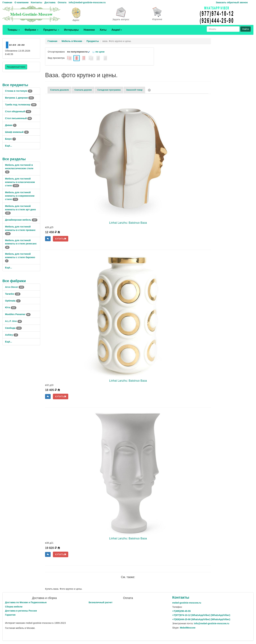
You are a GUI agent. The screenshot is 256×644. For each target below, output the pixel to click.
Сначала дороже (83, 90)
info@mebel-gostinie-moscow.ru (87, 2)
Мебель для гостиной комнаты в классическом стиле (20, 182)
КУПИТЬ (61, 239)
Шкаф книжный (17, 132)
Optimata (13, 301)
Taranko (13, 294)
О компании (22, 2)
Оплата (62, 2)
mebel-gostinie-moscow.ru (187, 603)
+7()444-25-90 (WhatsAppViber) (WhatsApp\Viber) (201, 619)
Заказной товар (134, 90)
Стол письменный (18, 118)
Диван (11, 125)
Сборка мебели (14, 607)
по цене (98, 52)
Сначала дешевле (60, 90)
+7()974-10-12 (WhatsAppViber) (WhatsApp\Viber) (201, 615)
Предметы (51, 30)
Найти (246, 29)
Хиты (103, 30)
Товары (14, 30)
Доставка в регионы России (21, 611)
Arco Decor (15, 287)
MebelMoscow (188, 628)
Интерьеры (71, 30)
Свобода (13, 328)
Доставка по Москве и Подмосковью (26, 602)
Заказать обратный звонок (232, 2)
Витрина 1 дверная (20, 98)
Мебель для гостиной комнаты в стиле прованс (20, 230)
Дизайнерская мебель (21, 220)
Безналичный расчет (101, 602)
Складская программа (109, 90)
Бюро (10, 139)
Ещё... (9, 146)
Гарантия (10, 615)
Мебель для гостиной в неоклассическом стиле (19, 168)
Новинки (89, 30)
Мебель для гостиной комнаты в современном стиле (20, 196)
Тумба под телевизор (21, 105)
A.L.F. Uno (13, 321)
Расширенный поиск (16, 67)
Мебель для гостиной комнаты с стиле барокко (20, 257)
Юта (11, 307)
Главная (7, 2)
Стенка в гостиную (19, 91)
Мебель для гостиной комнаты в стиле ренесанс (21, 244)
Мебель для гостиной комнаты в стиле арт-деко (20, 209)
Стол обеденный (18, 111)
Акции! (117, 30)
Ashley (12, 335)
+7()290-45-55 (181, 611)
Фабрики (32, 30)
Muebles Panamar (18, 314)
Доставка (50, 2)
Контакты (36, 2)
